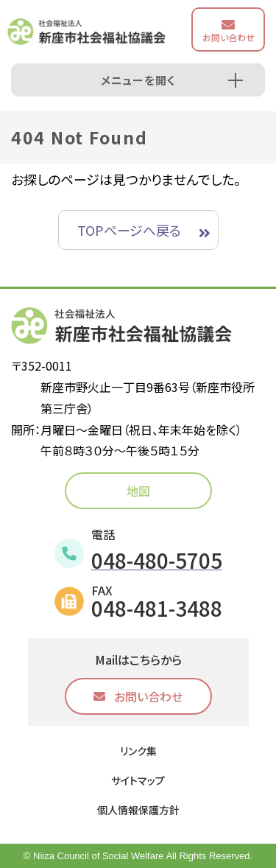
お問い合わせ (229, 37)
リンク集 (138, 751)
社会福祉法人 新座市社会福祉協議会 (86, 32)
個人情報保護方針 (138, 810)
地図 (138, 491)
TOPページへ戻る (129, 230)
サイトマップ (138, 780)
